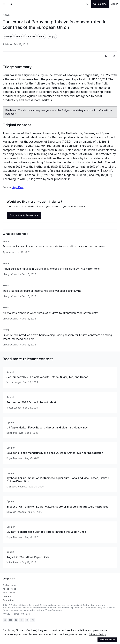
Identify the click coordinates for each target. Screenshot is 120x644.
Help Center (9, 593)
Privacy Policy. (97, 634)
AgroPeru (18, 187)
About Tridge (9, 589)
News (6, 15)
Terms (16, 614)
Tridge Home (9, 585)
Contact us (8, 600)
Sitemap (26, 614)
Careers (7, 596)
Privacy (6, 614)
